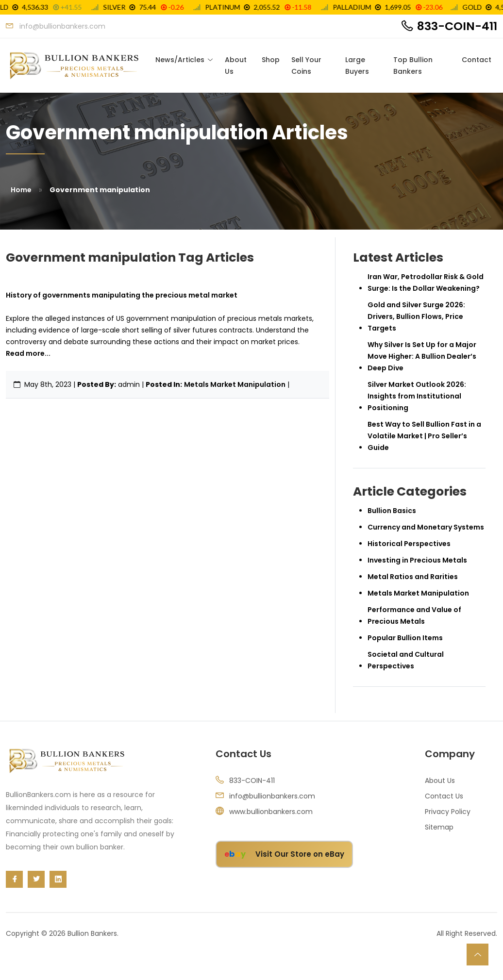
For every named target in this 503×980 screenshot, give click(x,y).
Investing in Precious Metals (417, 560)
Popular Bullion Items (405, 638)
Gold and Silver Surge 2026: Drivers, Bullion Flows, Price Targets (416, 316)
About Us (236, 66)
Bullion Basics (392, 511)
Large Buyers (357, 66)
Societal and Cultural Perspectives (406, 660)
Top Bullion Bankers (413, 66)
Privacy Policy (448, 812)
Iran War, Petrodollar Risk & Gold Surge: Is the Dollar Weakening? (426, 282)
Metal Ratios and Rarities (413, 577)
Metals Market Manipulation (235, 384)
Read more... (28, 353)
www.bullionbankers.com (271, 812)
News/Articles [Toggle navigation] (180, 60)
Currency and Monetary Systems (426, 527)
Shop (271, 60)
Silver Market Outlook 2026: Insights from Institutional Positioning (417, 396)
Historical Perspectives (409, 544)
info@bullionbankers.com (272, 796)
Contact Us (444, 796)
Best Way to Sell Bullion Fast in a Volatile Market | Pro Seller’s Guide (424, 436)
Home (21, 190)
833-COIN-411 (457, 26)
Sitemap (439, 827)
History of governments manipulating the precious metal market (122, 295)
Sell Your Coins (306, 66)
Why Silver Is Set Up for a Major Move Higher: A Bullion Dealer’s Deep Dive (422, 356)
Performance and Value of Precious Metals (414, 615)
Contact (477, 60)
